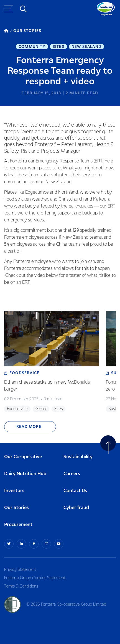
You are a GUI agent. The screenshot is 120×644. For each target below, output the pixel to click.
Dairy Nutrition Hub (25, 474)
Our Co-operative (23, 457)
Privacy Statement (20, 570)
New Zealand (86, 47)
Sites (58, 47)
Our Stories (16, 508)
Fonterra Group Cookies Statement (35, 578)
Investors (14, 491)
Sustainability (78, 457)
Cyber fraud (76, 508)
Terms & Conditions (21, 586)
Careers (72, 474)
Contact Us (75, 491)
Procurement (18, 525)
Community (32, 47)
